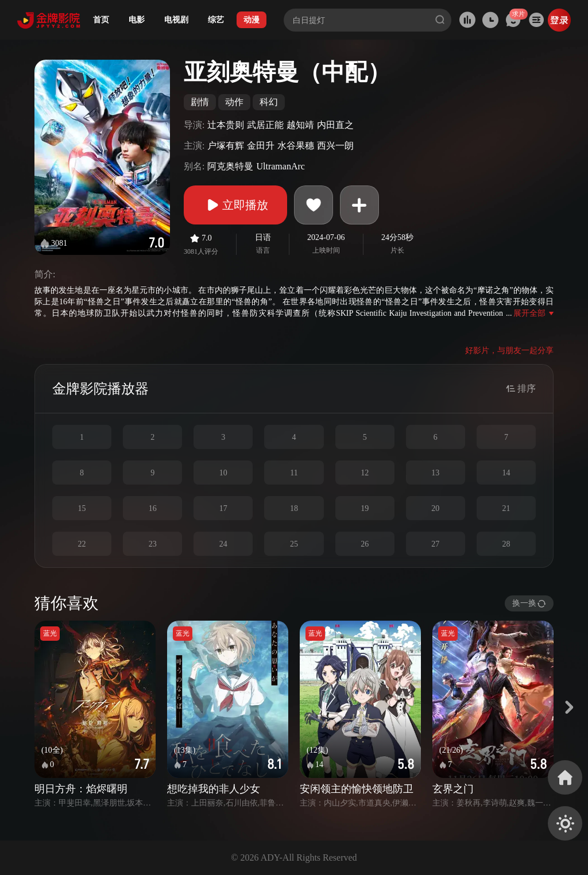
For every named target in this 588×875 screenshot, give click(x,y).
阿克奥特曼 (230, 166)
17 (223, 508)
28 (506, 544)
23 (153, 544)
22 (82, 544)
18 (294, 508)
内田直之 (335, 125)
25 (294, 544)
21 (506, 508)
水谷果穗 (296, 146)
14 (506, 473)
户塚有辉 (226, 146)
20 (435, 508)
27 (435, 544)
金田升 (261, 146)
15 (82, 508)
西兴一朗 (335, 146)
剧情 (200, 102)
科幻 (269, 102)
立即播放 (235, 205)
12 (365, 473)
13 (435, 473)
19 (365, 508)
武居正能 (265, 125)
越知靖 (300, 125)
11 (294, 473)
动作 (234, 102)
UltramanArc (280, 166)
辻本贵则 (226, 125)
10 (223, 473)
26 (365, 544)
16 (153, 508)
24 (223, 544)
